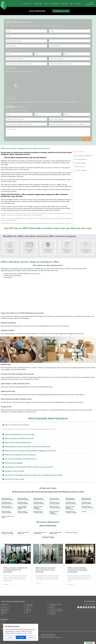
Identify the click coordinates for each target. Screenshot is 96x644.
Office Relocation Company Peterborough (70, 508)
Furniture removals (5, 609)
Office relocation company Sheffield (23, 512)
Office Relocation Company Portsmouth (88, 507)
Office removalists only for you (8, 517)
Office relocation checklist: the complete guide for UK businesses (15, 570)
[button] (86, 139)
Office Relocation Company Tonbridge (71, 512)
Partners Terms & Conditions (56, 611)
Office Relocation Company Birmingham (8, 499)
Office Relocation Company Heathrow (39, 503)
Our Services (27, 3)
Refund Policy (53, 614)
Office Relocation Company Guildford (23, 503)
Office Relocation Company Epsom (70, 499)
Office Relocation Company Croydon (55, 499)
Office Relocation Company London (86, 503)
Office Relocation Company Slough (38, 512)
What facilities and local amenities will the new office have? (28, 447)
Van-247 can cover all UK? (15, 479)
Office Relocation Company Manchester (8, 507)
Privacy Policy (53, 612)
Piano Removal (4, 612)
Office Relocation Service (6, 606)
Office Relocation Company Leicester (55, 503)
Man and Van (4, 608)
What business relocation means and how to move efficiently (45, 570)
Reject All (21, 637)
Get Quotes (29, 609)
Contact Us (78, 3)
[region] (21, 632)
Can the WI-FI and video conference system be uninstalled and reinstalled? (34, 475)
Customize (10, 637)
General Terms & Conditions (56, 609)
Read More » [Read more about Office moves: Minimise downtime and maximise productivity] (71, 585)
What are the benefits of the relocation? (20, 455)
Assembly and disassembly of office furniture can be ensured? (29, 467)
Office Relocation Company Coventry (39, 499)
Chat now (3, 621)
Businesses (65, 3)
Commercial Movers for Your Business (40, 533)
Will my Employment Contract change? (20, 434)
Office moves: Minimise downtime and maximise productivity (78, 570)
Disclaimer (52, 608)
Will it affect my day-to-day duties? (18, 443)
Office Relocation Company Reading (7, 512)
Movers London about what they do (56, 533)
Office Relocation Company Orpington (55, 507)
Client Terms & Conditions (55, 604)
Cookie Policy (53, 606)
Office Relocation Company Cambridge (23, 499)
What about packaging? (14, 463)
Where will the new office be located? (19, 438)
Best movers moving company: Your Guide (7, 533)
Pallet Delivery (4, 611)
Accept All (31, 637)
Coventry (84, 511)
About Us (46, 3)
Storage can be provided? (15, 471)
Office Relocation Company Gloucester (7, 503)
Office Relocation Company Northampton (38, 508)
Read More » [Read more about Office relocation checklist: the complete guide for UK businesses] (6, 585)
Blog (71, 3)
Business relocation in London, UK (24, 533)
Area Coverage (38, 3)
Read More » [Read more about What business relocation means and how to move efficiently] (39, 583)
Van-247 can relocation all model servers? (21, 459)
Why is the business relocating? (17, 425)
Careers (28, 608)
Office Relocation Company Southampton (54, 513)
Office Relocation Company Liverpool (71, 503)
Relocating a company (72, 532)
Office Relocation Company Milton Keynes (22, 508)
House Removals (4, 604)
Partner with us (55, 3)
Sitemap (3, 614)
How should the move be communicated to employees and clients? (31, 451)
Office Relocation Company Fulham (86, 499)
